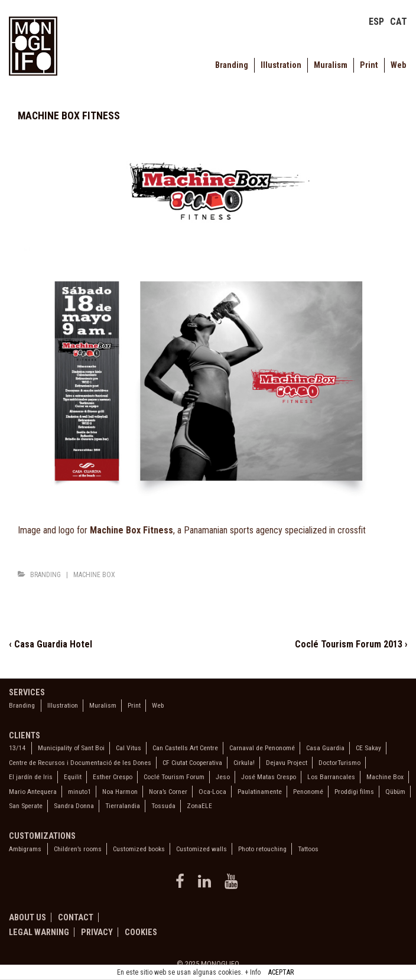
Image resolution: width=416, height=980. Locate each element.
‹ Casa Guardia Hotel (51, 644)
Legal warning (39, 932)
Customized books (139, 849)
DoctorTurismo (339, 763)
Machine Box (94, 575)
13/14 (17, 748)
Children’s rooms (78, 849)
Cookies (141, 932)
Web (398, 65)
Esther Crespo (113, 777)
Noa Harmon (120, 792)
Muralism (331, 65)
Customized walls (201, 849)
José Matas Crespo (269, 777)
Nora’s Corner (168, 792)
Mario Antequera (33, 792)
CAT (399, 22)
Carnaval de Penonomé (262, 748)
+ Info (253, 972)
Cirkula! (244, 763)
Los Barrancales (331, 777)
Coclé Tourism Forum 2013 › (351, 644)
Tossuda (163, 806)
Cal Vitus (129, 748)
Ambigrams (25, 849)
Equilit (73, 777)
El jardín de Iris (31, 777)
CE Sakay (368, 748)
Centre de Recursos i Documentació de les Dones (80, 763)
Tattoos (308, 849)
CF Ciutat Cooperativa (192, 763)
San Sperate (26, 806)
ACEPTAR (281, 972)
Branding (232, 65)
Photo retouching (262, 849)
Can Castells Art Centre (185, 748)
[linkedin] (207, 885)
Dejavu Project (287, 763)
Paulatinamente (260, 792)
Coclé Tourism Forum (174, 777)
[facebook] (182, 885)
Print (369, 65)
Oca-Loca (212, 792)
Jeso (223, 777)
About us (27, 917)
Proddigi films (354, 792)
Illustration (281, 65)
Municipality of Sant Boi (71, 748)
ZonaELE (199, 806)
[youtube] (233, 885)
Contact (76, 917)
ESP (376, 22)
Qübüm (395, 792)
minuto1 (79, 792)
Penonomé (308, 792)
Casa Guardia (325, 748)
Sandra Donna (74, 806)
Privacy (97, 932)
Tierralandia (123, 806)
